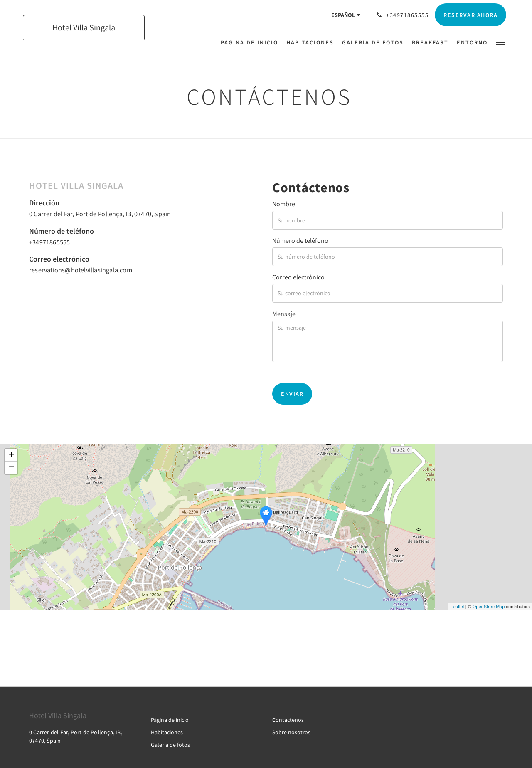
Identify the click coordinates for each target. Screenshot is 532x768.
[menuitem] (251, 42)
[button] (500, 42)
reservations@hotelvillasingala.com (81, 270)
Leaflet (457, 607)
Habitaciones (167, 732)
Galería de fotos (170, 745)
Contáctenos (288, 720)
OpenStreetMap (489, 607)
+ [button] (11, 455)
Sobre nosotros (291, 732)
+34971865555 (49, 242)
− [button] (11, 468)
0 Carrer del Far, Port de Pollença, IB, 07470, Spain (100, 214)
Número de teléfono (300, 240)
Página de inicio (170, 720)
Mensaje (284, 314)
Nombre (284, 204)
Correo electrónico (298, 277)
